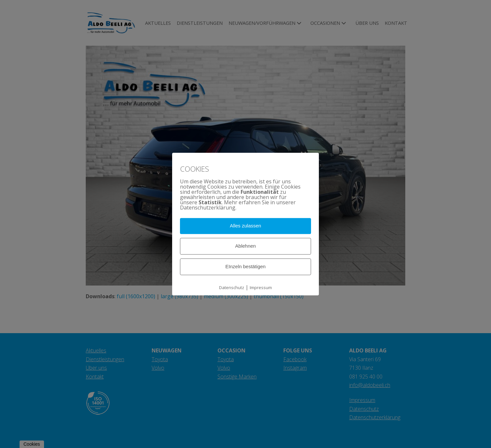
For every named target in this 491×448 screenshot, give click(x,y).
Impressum (261, 287)
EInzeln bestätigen (245, 266)
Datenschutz (232, 287)
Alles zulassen (245, 226)
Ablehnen (245, 246)
